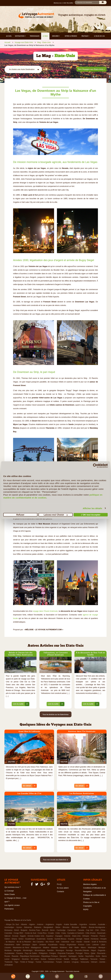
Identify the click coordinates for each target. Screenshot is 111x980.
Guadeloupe (30, 939)
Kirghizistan (72, 945)
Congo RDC (18, 933)
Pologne (53, 953)
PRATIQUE (86, 36)
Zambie (102, 962)
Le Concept (9, 891)
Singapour (16, 959)
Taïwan (102, 959)
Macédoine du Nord (21, 948)
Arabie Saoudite (70, 924)
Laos (88, 945)
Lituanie (8, 948)
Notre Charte (10, 894)
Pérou (87, 953)
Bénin (52, 930)
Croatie (51, 933)
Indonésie (65, 942)
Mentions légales (90, 884)
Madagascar (36, 948)
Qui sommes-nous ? (13, 887)
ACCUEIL (9, 36)
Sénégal (74, 959)
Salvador (63, 956)
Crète (58, 933)
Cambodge (61, 930)
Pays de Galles (31, 953)
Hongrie (103, 939)
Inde (58, 942)
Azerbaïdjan (9, 927)
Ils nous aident (63, 888)
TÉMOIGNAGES (35, 36)
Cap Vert (90, 930)
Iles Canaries (38, 942)
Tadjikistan (84, 959)
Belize (58, 927)
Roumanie (101, 953)
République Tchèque (50, 956)
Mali (71, 948)
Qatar (93, 953)
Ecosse (15, 936)
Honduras (95, 939)
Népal (93, 950)
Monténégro (28, 950)
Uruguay (75, 962)
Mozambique (40, 950)
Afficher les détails (92, 508)
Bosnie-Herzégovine (97, 927)
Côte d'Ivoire (91, 933)
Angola (59, 924)
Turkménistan (49, 962)
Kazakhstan (53, 945)
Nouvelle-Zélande (82, 950)
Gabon (7, 939)
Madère (46, 948)
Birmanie (75, 927)
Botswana (8, 930)
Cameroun (72, 930)
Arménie (93, 924)
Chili (97, 930)
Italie (18, 945)
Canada (81, 930)
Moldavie (8, 950)
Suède (66, 959)
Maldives (63, 948)
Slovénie (25, 959)
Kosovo (81, 945)
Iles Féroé (50, 942)
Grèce (21, 939)
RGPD (86, 910)
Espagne (59, 936)
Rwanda (15, 956)
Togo (16, 962)
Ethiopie (86, 936)
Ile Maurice (10, 942)
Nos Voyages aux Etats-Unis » (92, 69)
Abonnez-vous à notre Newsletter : (64, 3)
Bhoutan (66, 927)
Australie (102, 924)
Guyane (71, 939)
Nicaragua (60, 950)
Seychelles (90, 956)
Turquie (59, 962)
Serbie (81, 956)
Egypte (23, 936)
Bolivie (84, 927)
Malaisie (54, 948)
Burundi (45, 930)
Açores (19, 927)
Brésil (16, 930)
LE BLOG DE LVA (99, 36)
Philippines (43, 953)
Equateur (50, 936)
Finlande (94, 936)
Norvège (69, 950)
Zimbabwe (9, 965)
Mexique (102, 948)
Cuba (64, 933)
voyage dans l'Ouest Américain (45, 611)
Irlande (79, 942)
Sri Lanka (35, 959)
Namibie (50, 950)
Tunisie (38, 962)
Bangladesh (48, 927)
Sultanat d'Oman (55, 959)
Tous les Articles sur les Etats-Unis (56, 714)
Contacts (60, 892)
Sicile (98, 956)
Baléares (38, 927)
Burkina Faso (35, 930)
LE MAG (45, 36)
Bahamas (28, 927)
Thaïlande (8, 962)
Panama (20, 953)
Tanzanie (94, 959)
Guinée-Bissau (60, 939)
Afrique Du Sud (12, 924)
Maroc (83, 948)
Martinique (92, 948)
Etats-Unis (76, 936)
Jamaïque (26, 945)
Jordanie (43, 945)
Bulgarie (24, 930)
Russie (7, 956)
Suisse (43, 959)
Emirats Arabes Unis (36, 936)
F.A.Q (59, 884)
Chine (103, 930)
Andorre (40, 924)
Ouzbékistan (9, 953)
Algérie (32, 924)
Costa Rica (42, 933)
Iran (73, 942)
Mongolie (17, 950)
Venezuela (85, 962)
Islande (87, 942)
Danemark (101, 933)
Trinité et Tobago (27, 962)
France (102, 936)
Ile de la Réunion (24, 942)
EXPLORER (56, 36)
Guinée (50, 939)
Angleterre (50, 924)
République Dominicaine (30, 956)
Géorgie (79, 939)
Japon (35, 945)
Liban (103, 945)
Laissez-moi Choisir (56, 515)
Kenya (62, 945)
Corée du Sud (31, 933)
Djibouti (7, 936)
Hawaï (86, 939)
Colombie (8, 933)
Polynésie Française (66, 953)
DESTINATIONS (21, 36)
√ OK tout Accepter (91, 515)
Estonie (67, 936)
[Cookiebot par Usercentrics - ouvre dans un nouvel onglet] (95, 466)
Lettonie (95, 945)
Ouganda (101, 950)
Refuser (20, 515)
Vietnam (94, 962)
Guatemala (41, 939)
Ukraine (67, 962)
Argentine (83, 924)
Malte (77, 948)
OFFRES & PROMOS (71, 36)
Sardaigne (73, 956)
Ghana (14, 939)
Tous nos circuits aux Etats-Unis (56, 860)
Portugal (79, 953)
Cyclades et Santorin (76, 933)
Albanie (24, 924)
